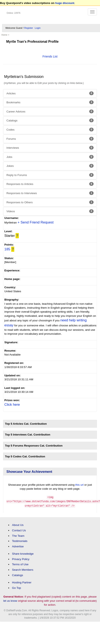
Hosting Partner (22, 582)
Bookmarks (50, 102)
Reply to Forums (50, 175)
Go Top (16, 587)
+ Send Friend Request (36, 222)
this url (80, 485)
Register (29, 28)
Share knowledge (23, 553)
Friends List (50, 56)
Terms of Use (20, 564)
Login (38, 28)
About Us (18, 524)
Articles (50, 93)
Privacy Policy (21, 559)
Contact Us (19, 530)
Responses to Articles (50, 184)
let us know (10, 600)
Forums (50, 139)
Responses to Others (50, 202)
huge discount (65, 3)
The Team (18, 535)
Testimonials (20, 540)
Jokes (50, 166)
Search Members (23, 569)
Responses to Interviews (50, 193)
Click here (12, 405)
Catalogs (50, 120)
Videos (50, 211)
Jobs (50, 157)
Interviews (50, 148)
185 (7, 249)
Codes (50, 130)
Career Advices (50, 111)
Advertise (18, 546)
